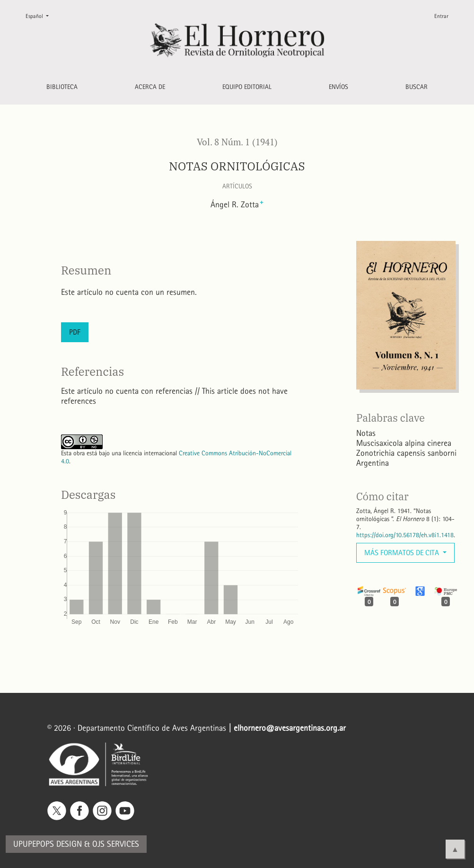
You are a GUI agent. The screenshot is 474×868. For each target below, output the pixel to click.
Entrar (441, 16)
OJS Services (116, 844)
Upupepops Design (48, 844)
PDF (75, 332)
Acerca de (150, 87)
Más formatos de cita (403, 553)
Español (41, 15)
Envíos (338, 87)
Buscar (417, 87)
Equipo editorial (247, 87)
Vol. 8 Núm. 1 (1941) (237, 142)
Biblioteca (62, 87)
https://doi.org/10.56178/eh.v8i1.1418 (405, 535)
